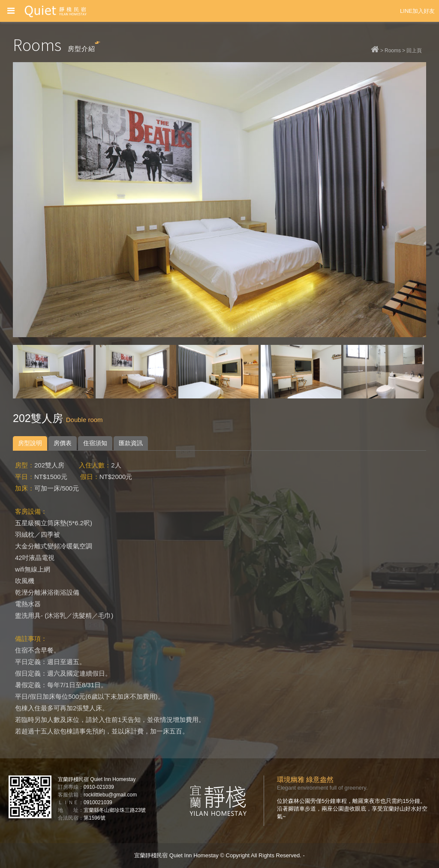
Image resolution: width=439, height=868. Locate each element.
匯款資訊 (131, 443)
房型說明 (30, 443)
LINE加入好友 (417, 11)
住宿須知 (95, 443)
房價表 (63, 443)
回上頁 (414, 51)
